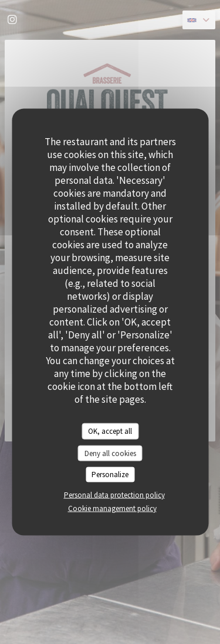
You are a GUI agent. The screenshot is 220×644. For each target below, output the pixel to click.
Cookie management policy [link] (112, 508)
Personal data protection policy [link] (114, 494)
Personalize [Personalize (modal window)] (110, 475)
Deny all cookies (110, 453)
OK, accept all (110, 431)
